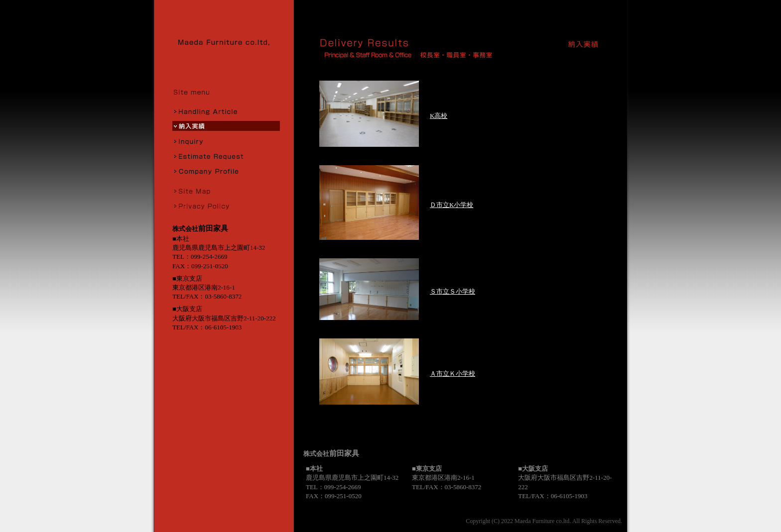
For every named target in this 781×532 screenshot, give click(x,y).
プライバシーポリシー (226, 206)
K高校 (439, 116)
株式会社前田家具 (227, 42)
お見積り (226, 156)
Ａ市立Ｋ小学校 (453, 373)
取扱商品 (226, 111)
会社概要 (226, 171)
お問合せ (226, 141)
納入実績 (226, 126)
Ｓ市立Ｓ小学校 (453, 291)
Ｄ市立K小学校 (452, 205)
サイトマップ (226, 191)
